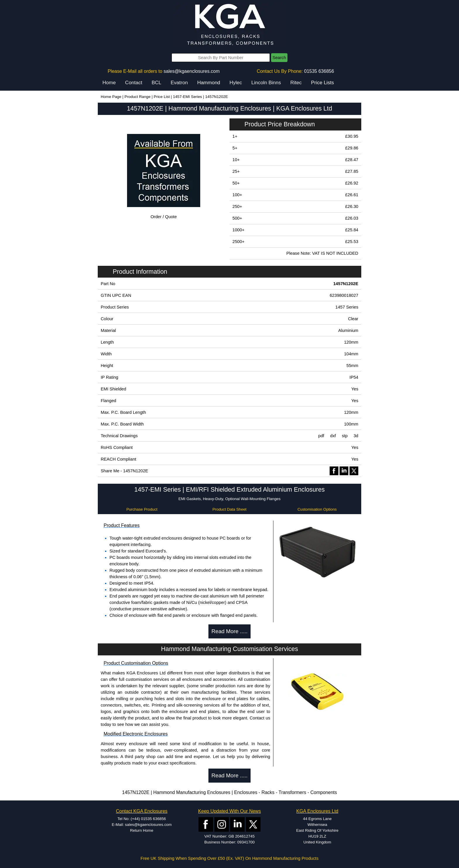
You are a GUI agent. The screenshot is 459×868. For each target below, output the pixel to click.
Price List (162, 97)
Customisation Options (317, 509)
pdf (321, 436)
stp (345, 436)
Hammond (209, 83)
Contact (134, 83)
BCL (156, 83)
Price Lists (322, 83)
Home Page (111, 97)
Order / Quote (164, 217)
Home (109, 83)
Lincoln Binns (266, 83)
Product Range (137, 97)
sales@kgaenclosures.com (192, 71)
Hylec (236, 83)
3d (356, 436)
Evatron (179, 83)
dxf (333, 436)
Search (279, 58)
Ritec (296, 83)
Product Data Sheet (229, 509)
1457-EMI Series (187, 97)
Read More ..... (229, 631)
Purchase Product (142, 509)
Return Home (142, 830)
